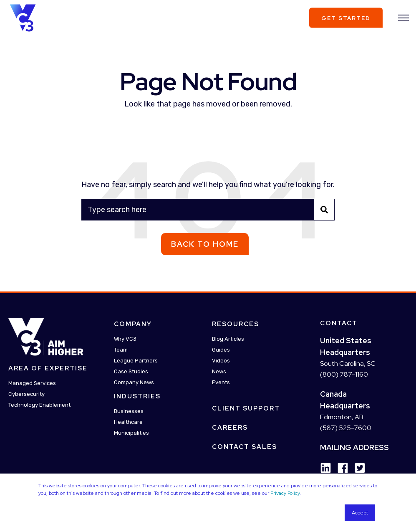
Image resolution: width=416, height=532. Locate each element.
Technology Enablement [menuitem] (39, 405)
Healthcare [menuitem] (128, 422)
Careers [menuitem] (230, 428)
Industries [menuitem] (137, 396)
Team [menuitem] (121, 350)
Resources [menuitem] (236, 324)
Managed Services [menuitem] (32, 383)
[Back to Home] (23, 17)
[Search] (208, 210)
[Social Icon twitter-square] (357, 468)
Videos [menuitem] (221, 361)
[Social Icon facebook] (340, 468)
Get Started (346, 18)
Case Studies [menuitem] (131, 371)
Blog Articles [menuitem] (228, 339)
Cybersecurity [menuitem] (26, 394)
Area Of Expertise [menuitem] (48, 368)
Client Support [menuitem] (246, 408)
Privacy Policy (285, 493)
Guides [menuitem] (221, 350)
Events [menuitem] (221, 382)
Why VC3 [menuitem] (125, 339)
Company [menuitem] (133, 324)
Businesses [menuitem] (129, 411)
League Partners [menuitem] (136, 361)
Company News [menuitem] (134, 382)
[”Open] (403, 18)
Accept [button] (360, 513)
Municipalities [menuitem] (131, 433)
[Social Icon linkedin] (326, 468)
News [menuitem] (219, 371)
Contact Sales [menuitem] (245, 447)
